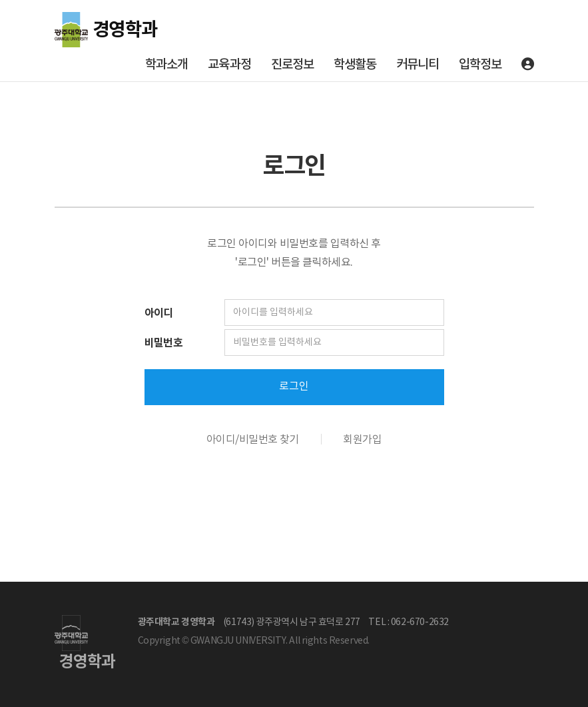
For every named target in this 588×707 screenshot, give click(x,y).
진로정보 (292, 65)
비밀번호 (164, 343)
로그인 (294, 386)
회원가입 (362, 440)
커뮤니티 (418, 65)
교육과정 (229, 65)
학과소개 (166, 65)
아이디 (159, 313)
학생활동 (355, 65)
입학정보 (480, 65)
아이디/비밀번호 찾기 (253, 440)
